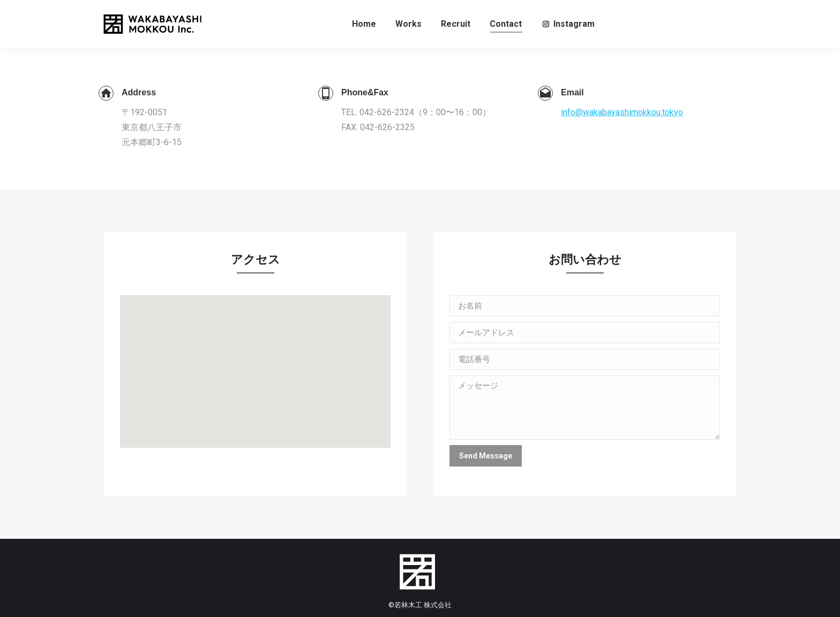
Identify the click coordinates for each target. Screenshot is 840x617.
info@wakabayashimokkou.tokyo (622, 112)
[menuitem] (364, 24)
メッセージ (585, 408)
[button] (256, 362)
